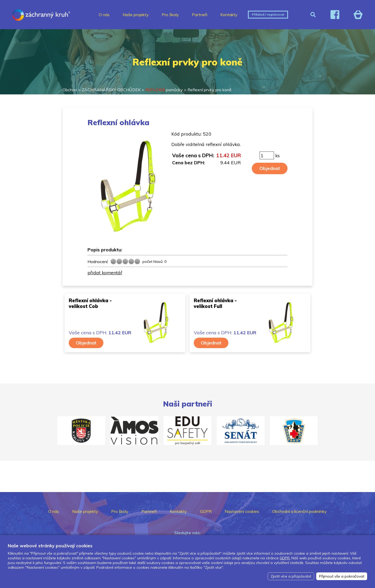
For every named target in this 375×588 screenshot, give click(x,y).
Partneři (200, 15)
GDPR (206, 511)
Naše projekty (136, 15)
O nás (104, 15)
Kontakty (229, 15)
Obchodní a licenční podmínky (299, 511)
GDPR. (285, 558)
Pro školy (170, 15)
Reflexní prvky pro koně (210, 90)
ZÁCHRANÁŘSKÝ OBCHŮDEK (111, 90)
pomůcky (164, 90)
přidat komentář (105, 272)
